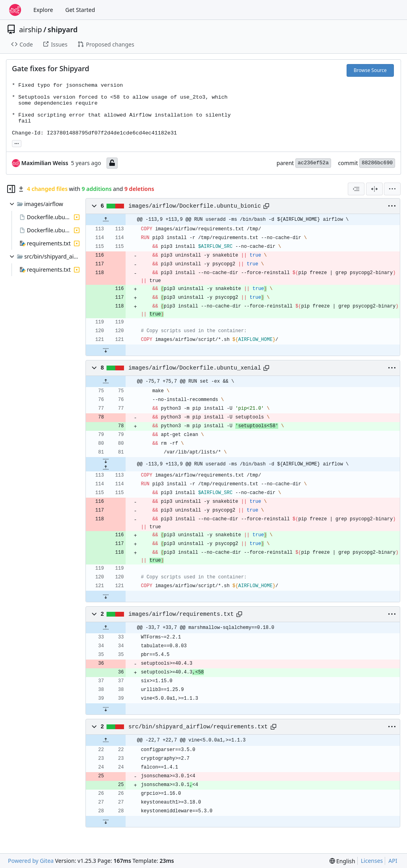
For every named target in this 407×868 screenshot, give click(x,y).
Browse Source (370, 70)
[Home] (15, 10)
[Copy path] (266, 206)
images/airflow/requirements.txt (181, 614)
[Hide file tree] (11, 189)
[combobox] (356, 189)
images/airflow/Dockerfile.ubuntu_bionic (195, 206)
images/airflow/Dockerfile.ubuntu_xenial (195, 368)
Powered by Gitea (31, 861)
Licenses (372, 861)
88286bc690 (377, 163)
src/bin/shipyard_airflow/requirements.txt (198, 727)
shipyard (63, 29)
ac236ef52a (313, 163)
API (393, 861)
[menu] (392, 189)
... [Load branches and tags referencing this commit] (17, 143)
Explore (43, 10)
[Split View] (374, 189)
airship (31, 29)
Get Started (80, 10)
